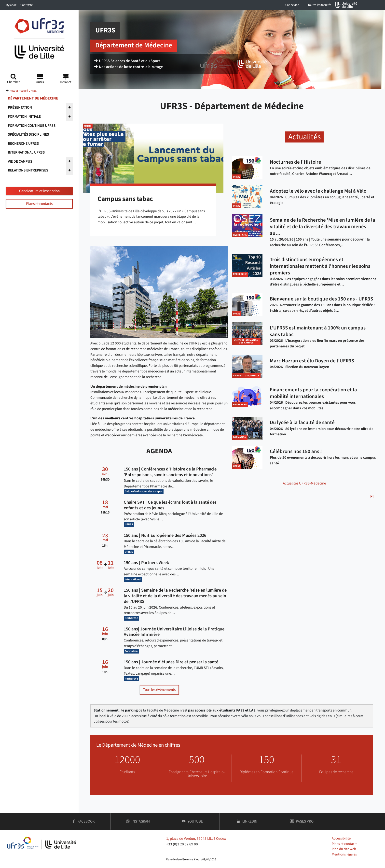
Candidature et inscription (39, 191)
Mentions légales (344, 854)
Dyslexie (11, 5)
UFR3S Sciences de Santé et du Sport (127, 62)
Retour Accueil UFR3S (23, 91)
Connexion (292, 5)
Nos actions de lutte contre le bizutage (129, 68)
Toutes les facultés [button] (319, 5)
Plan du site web (344, 849)
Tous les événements (159, 690)
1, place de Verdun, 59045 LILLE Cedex (196, 839)
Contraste (27, 5)
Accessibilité (341, 838)
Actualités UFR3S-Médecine (304, 483)
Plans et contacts (39, 204)
